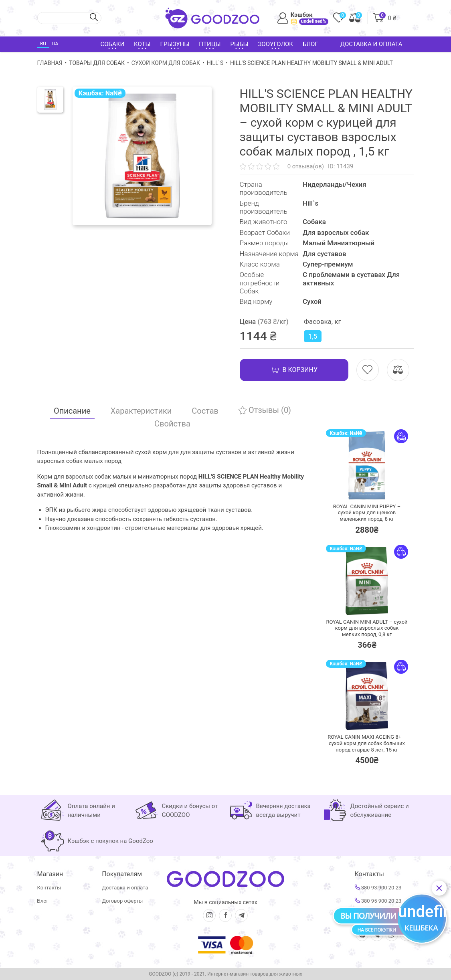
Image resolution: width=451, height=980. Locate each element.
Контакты (49, 888)
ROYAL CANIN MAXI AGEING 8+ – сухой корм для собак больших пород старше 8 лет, (367, 743)
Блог (310, 44)
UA (55, 44)
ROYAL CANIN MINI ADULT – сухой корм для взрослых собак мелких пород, (367, 628)
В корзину (294, 370)
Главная (50, 63)
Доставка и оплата (371, 44)
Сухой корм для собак (166, 63)
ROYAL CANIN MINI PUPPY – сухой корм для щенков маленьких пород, (367, 513)
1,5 (313, 336)
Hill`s (215, 63)
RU (43, 44)
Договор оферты (122, 901)
